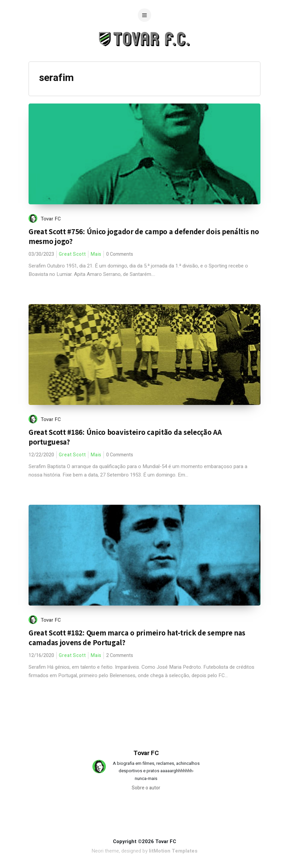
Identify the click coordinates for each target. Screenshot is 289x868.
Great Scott (72, 254)
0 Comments (120, 254)
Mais (96, 254)
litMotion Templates (173, 851)
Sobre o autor (146, 788)
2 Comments (120, 655)
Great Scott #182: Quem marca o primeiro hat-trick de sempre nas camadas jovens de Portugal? (137, 638)
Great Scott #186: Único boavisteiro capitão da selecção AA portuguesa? (125, 437)
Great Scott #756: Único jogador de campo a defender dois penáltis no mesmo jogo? (144, 236)
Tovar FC (51, 219)
